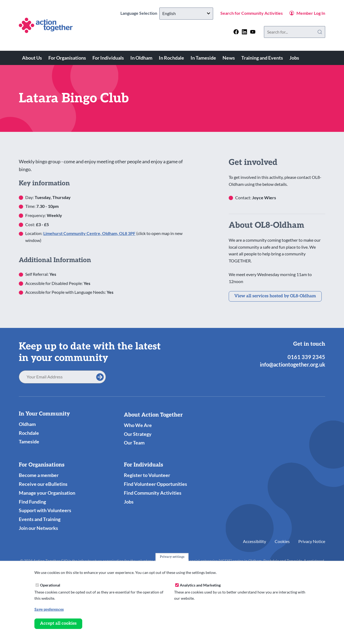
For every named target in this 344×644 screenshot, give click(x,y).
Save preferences (49, 609)
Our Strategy (138, 434)
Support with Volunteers (45, 510)
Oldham (27, 424)
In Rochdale (171, 58)
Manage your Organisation (47, 493)
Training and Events (262, 58)
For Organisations (67, 58)
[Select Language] (186, 14)
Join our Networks (38, 528)
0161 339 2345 (306, 357)
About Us (32, 58)
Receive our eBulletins (43, 484)
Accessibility (255, 541)
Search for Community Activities (252, 13)
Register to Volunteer (147, 475)
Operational (50, 585)
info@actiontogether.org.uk (293, 364)
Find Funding (32, 502)
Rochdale (29, 433)
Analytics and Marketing (200, 585)
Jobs (294, 58)
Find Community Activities (153, 493)
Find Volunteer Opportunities (155, 484)
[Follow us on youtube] (253, 32)
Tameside (29, 442)
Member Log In (311, 13)
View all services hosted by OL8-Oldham (275, 296)
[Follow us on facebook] (236, 32)
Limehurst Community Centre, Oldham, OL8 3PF (89, 233)
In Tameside (203, 58)
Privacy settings (172, 557)
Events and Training (40, 519)
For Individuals (108, 58)
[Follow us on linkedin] (244, 32)
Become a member (39, 475)
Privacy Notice (312, 541)
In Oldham (141, 58)
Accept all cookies (58, 623)
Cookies (282, 541)
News (229, 58)
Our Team (134, 443)
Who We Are (138, 425)
